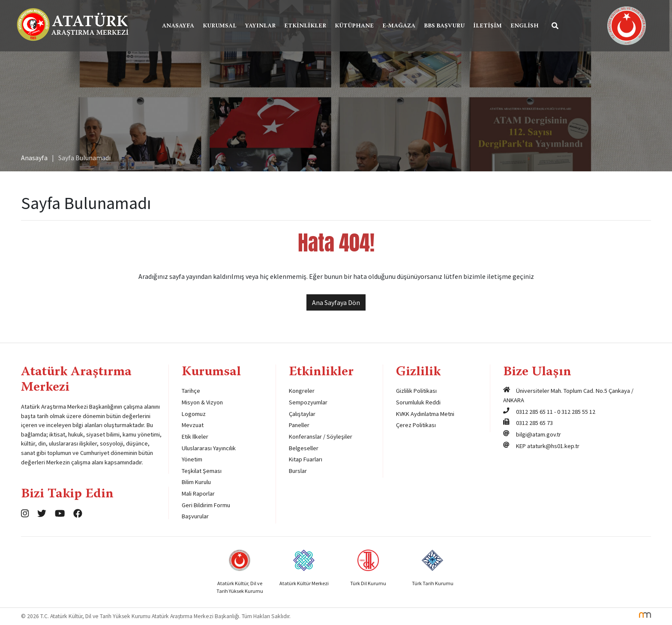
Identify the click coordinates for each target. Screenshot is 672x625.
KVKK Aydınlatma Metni (425, 414)
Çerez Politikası (416, 425)
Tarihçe (191, 391)
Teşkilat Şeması (202, 471)
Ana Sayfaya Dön (336, 302)
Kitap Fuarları (306, 459)
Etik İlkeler (195, 437)
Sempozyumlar (308, 402)
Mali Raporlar (198, 493)
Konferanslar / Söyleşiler (321, 437)
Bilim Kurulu (196, 482)
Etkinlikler (306, 26)
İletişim (489, 26)
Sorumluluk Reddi (418, 402)
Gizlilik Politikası (416, 391)
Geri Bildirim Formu (206, 505)
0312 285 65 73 (534, 423)
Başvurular (195, 516)
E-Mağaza (400, 26)
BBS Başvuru (445, 26)
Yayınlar (262, 26)
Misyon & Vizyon (202, 402)
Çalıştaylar (302, 414)
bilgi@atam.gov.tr (538, 434)
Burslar (298, 471)
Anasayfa (179, 26)
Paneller (299, 425)
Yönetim (192, 459)
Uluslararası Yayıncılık (209, 448)
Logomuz (194, 414)
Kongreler (302, 391)
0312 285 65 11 (534, 412)
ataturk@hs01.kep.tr (553, 446)
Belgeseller (304, 448)
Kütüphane (355, 26)
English (526, 26)
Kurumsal (221, 26)
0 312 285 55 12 (576, 412)
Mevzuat (193, 425)
